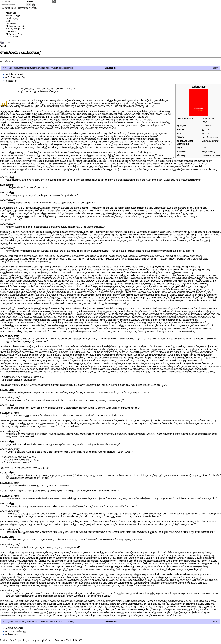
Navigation (5, 8)
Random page (12, 18)
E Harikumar (12, 37)
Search (3, 46)
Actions (34, 8)
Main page (11, 13)
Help (8, 21)
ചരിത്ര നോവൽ (14, 74)
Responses (11, 23)
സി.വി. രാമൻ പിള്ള (16, 78)
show (215, 68)
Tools (14, 8)
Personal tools (23, 8)
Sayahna (9, 42)
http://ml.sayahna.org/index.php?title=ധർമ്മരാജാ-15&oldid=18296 (48, 640)
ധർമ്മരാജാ (9, 61)
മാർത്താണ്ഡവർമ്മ (211, 155)
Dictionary (11, 31)
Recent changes (13, 15)
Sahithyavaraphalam (15, 29)
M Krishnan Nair (14, 34)
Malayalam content (15, 26)
